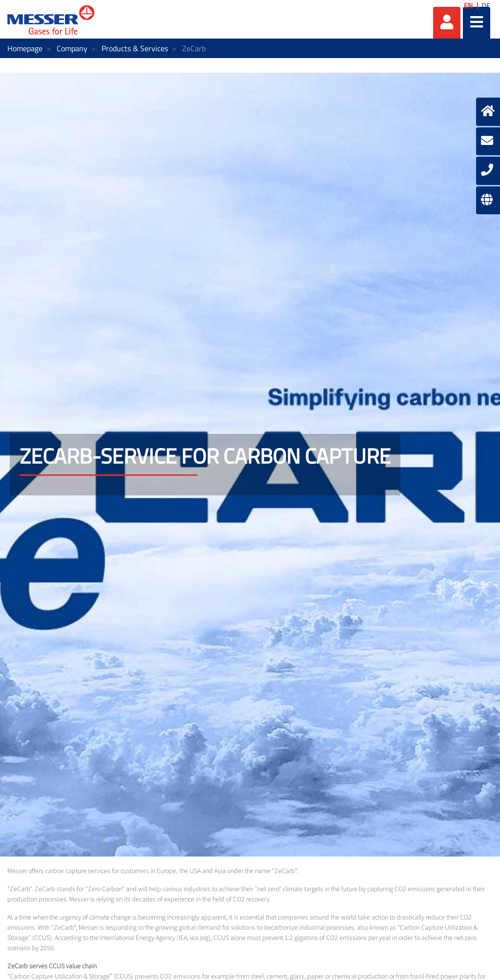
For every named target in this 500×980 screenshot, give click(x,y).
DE (486, 6)
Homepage (25, 48)
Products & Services (135, 48)
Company (72, 48)
